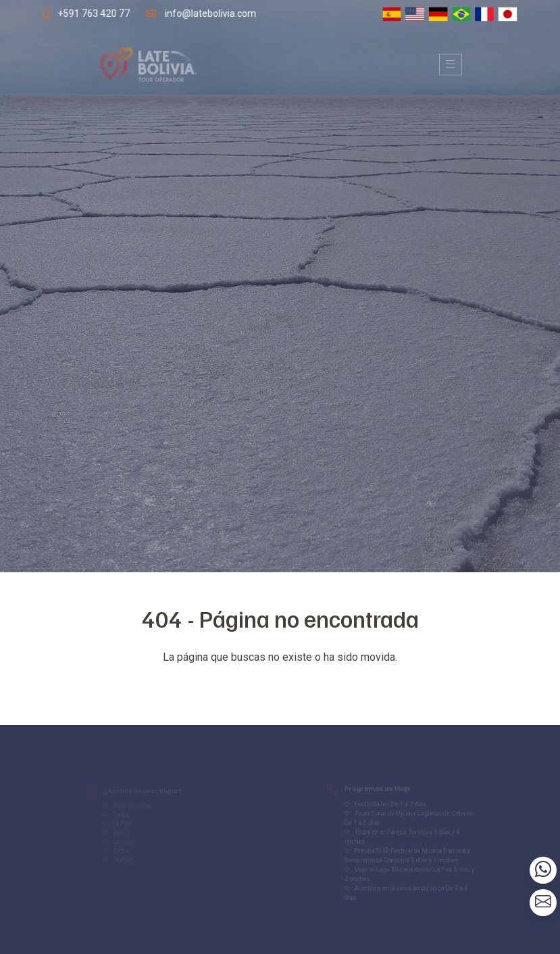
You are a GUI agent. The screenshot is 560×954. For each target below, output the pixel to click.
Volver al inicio (280, 684)
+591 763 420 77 (90, 13)
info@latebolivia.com (209, 13)
